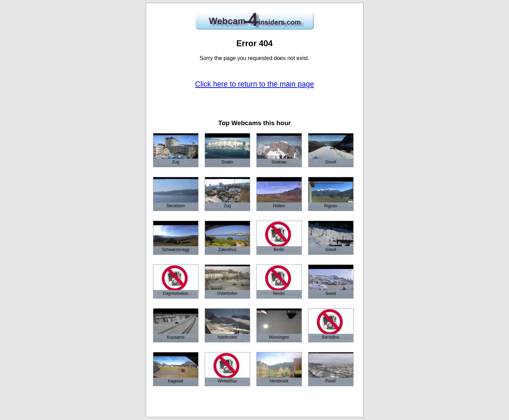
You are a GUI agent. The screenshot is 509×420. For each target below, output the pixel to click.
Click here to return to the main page (254, 84)
